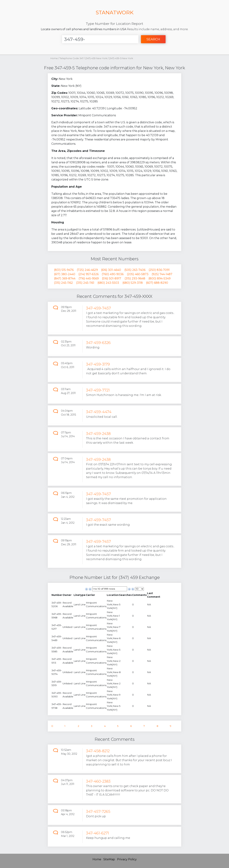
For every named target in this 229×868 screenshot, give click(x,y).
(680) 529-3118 (133, 283)
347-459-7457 (98, 308)
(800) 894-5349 (159, 278)
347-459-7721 (98, 390)
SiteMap (109, 859)
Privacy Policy (127, 859)
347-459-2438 (98, 434)
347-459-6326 (98, 343)
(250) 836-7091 (159, 270)
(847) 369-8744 (65, 278)
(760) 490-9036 (113, 274)
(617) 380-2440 (65, 274)
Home (54, 58)
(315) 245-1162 (63, 283)
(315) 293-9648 (135, 278)
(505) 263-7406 (135, 270)
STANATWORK (115, 12)
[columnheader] (57, 595)
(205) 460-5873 (138, 274)
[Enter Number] (100, 39)
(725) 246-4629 (87, 270)
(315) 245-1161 (85, 283)
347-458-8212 (98, 751)
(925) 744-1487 (162, 274)
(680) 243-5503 (108, 283)
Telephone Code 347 (71, 58)
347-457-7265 (98, 811)
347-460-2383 (98, 781)
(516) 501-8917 (112, 278)
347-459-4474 (99, 412)
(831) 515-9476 (64, 270)
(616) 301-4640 (111, 270)
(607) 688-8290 (157, 283)
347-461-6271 (97, 833)
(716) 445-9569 (89, 278)
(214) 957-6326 (88, 274)
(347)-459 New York (96, 58)
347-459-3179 (98, 364)
